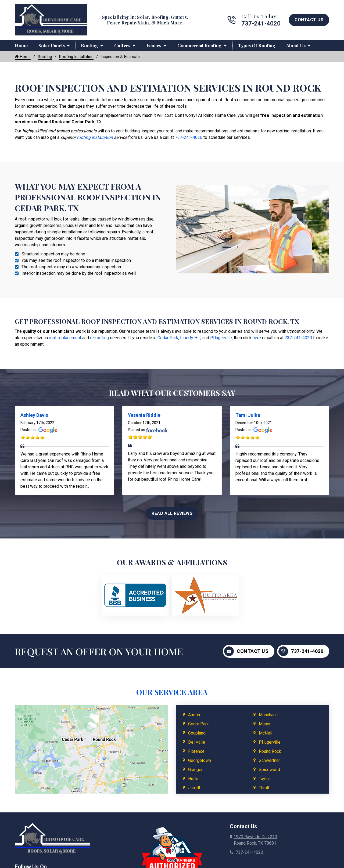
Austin (194, 715)
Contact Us (309, 20)
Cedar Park (168, 338)
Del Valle (197, 742)
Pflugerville (221, 338)
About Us (296, 45)
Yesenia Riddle (144, 416)
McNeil (266, 733)
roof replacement (65, 338)
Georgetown (200, 761)
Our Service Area (172, 692)
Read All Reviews (172, 514)
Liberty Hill (190, 338)
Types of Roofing (257, 45)
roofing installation (95, 138)
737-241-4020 (261, 23)
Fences (154, 45)
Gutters (122, 45)
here (257, 338)
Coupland (197, 733)
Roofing (89, 45)
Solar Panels (52, 45)
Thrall (264, 788)
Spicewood (269, 770)
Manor (265, 724)
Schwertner (269, 761)
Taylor (264, 779)
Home (21, 45)
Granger (195, 770)
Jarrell (194, 788)
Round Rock (270, 752)
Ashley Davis (34, 416)
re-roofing (99, 338)
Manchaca (268, 715)
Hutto (193, 779)
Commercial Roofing (200, 45)
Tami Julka (248, 416)
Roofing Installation (79, 57)
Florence (196, 752)
